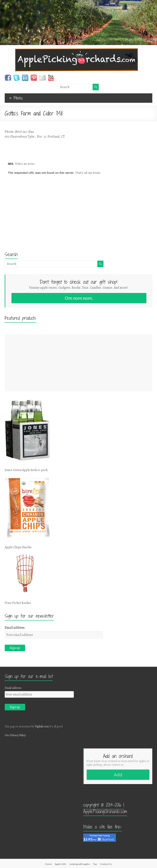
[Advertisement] (78, 363)
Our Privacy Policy (15, 735)
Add (118, 775)
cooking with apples (80, 864)
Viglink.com (42, 726)
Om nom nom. (79, 298)
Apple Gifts (61, 864)
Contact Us (106, 864)
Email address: (15, 628)
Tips (95, 864)
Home (48, 864)
